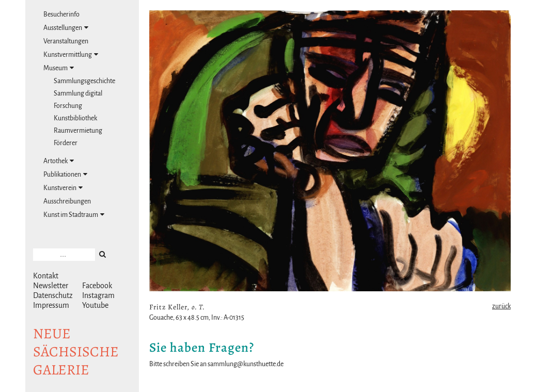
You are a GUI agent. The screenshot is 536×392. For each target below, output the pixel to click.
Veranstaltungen (66, 41)
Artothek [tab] (59, 161)
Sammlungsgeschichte (84, 81)
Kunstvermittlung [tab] (71, 54)
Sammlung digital (78, 93)
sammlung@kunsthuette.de (246, 364)
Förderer (66, 143)
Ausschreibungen (67, 201)
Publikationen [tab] (65, 174)
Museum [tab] (59, 68)
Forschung (68, 106)
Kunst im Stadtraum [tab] (74, 215)
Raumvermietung (78, 131)
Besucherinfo (61, 14)
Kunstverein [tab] (63, 188)
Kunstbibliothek (75, 118)
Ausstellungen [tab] (66, 28)
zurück (501, 306)
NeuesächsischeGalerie (76, 352)
